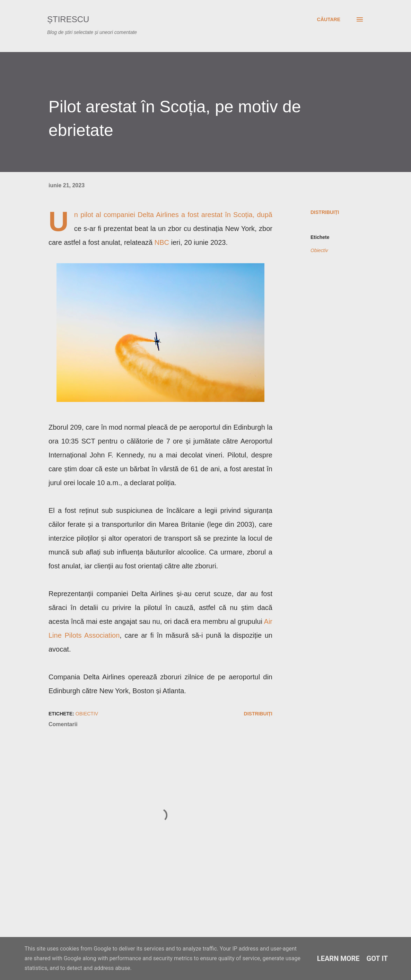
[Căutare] (329, 19)
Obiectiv (319, 250)
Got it (377, 958)
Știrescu (68, 19)
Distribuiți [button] (325, 212)
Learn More (338, 958)
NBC (162, 242)
